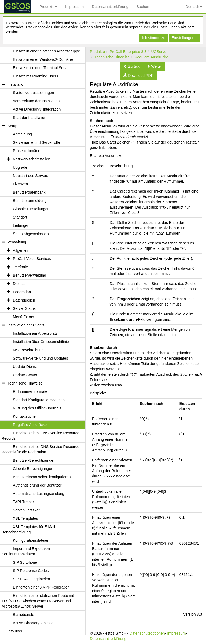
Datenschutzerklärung (110, 7)
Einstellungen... (185, 38)
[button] (132, 66)
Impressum (74, 7)
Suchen (143, 7)
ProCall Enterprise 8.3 (128, 52)
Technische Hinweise (112, 57)
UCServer (159, 52)
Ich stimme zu (154, 38)
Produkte (48, 7)
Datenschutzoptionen (147, 633)
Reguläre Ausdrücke (151, 57)
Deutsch (194, 7)
